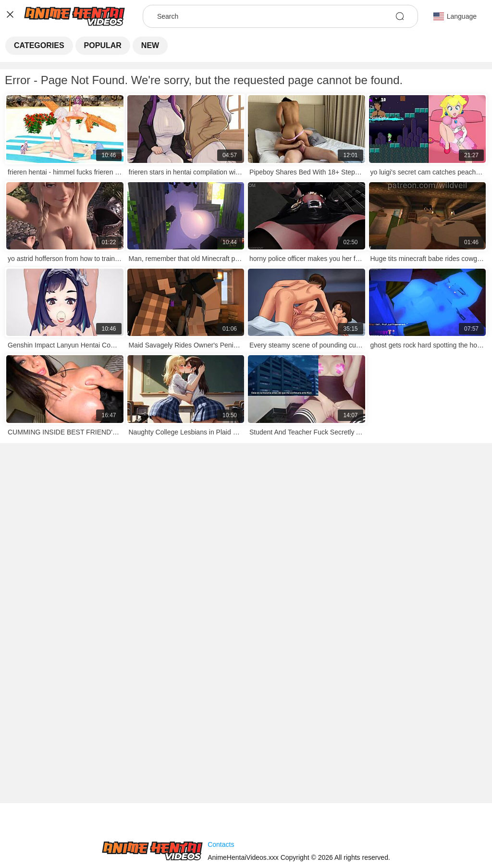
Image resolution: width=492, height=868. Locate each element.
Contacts (221, 844)
